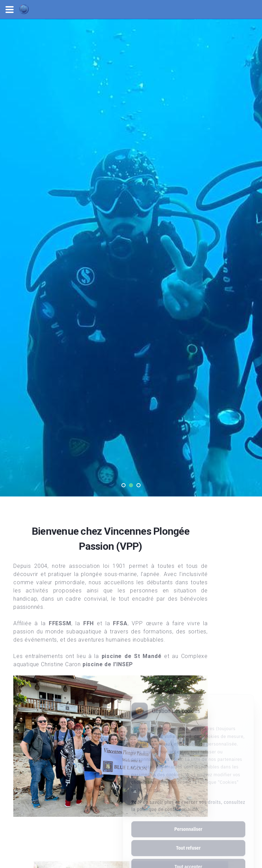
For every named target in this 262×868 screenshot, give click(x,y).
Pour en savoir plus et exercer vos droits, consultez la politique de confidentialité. (188, 782)
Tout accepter (188, 843)
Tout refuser (188, 824)
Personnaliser (188, 806)
